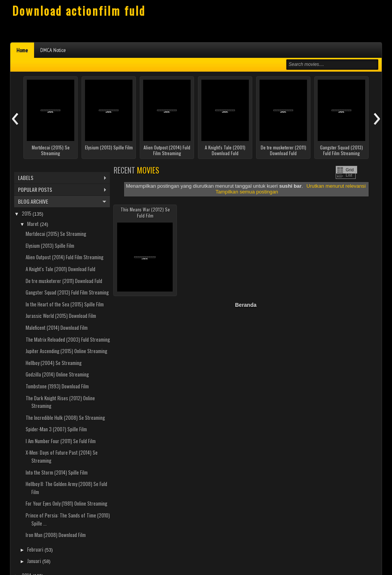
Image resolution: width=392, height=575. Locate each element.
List (349, 175)
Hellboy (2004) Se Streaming (54, 363)
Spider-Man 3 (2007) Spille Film (56, 429)
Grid (350, 170)
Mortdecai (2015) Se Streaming (51, 150)
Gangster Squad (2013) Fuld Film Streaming (341, 150)
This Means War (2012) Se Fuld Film (145, 212)
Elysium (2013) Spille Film (109, 147)
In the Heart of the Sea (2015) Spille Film (65, 304)
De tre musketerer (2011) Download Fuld (283, 150)
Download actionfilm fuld (79, 11)
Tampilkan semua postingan (247, 192)
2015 (27, 213)
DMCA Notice (53, 50)
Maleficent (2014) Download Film (57, 328)
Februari (36, 549)
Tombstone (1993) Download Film (57, 386)
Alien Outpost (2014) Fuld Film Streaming (167, 150)
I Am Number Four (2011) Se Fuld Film (61, 441)
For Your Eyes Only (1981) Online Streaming (66, 503)
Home (22, 50)
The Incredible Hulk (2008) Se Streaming (65, 418)
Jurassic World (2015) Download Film (61, 316)
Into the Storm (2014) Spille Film (57, 472)
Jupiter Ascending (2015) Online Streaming (66, 351)
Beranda (246, 305)
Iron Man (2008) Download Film (56, 535)
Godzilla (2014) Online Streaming (57, 374)
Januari (35, 561)
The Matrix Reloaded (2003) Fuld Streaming (68, 339)
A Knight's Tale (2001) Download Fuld (225, 150)
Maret (33, 224)
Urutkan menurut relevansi (336, 186)
